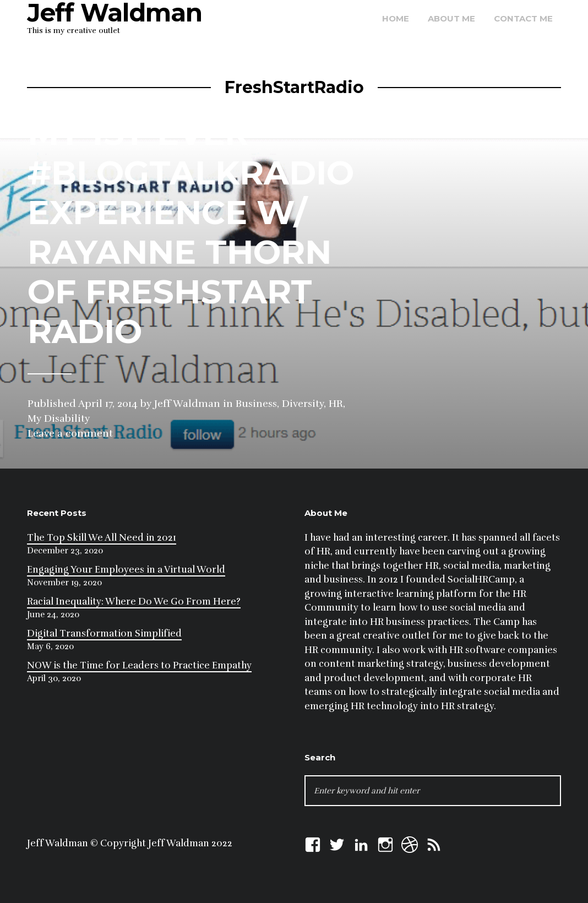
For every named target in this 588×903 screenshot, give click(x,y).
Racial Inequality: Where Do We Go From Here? (134, 602)
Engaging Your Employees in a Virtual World (126, 570)
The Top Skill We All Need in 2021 (102, 538)
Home (396, 18)
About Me (451, 18)
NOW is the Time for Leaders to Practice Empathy (139, 665)
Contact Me (523, 18)
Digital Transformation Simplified (104, 633)
